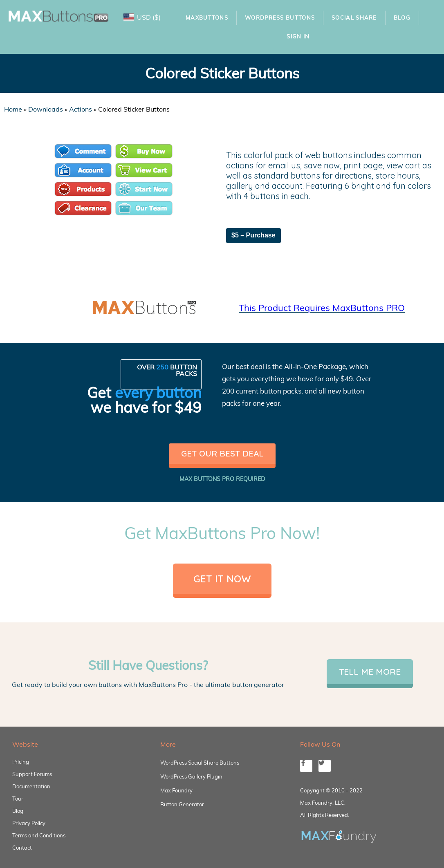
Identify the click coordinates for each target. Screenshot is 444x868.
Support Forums (32, 774)
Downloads (46, 109)
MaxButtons (207, 18)
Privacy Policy (29, 823)
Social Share (354, 18)
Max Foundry (176, 790)
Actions (81, 109)
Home (13, 109)
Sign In (298, 36)
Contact (22, 848)
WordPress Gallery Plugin (191, 776)
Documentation (31, 786)
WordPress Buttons (280, 18)
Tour (18, 799)
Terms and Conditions (39, 835)
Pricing (21, 762)
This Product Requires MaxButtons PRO (322, 308)
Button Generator (182, 804)
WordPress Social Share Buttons (200, 763)
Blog (402, 18)
